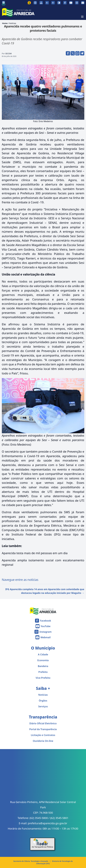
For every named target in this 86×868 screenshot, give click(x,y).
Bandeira (43, 666)
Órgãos (43, 701)
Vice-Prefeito (43, 678)
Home (5, 23)
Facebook (46, 621)
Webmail (46, 637)
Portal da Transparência (43, 729)
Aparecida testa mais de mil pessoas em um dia (35, 553)
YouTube (46, 626)
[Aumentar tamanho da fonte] (53, 3)
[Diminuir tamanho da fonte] (47, 3)
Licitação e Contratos (43, 735)
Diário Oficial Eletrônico (43, 723)
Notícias (13, 23)
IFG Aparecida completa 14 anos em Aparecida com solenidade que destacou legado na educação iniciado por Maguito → (45, 591)
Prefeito (43, 672)
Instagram (46, 632)
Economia (43, 660)
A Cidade (43, 654)
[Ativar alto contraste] (59, 3)
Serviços (43, 706)
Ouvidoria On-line (43, 741)
